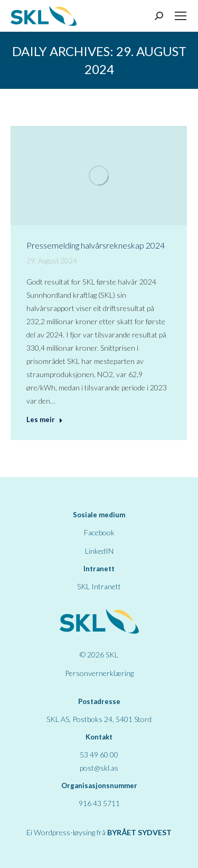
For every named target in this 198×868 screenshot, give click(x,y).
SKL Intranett (99, 586)
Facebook (99, 532)
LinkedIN (99, 551)
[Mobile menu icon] (181, 16)
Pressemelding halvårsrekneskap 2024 (96, 245)
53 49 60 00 (99, 755)
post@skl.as (99, 768)
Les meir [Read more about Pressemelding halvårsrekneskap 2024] (45, 419)
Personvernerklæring (99, 673)
